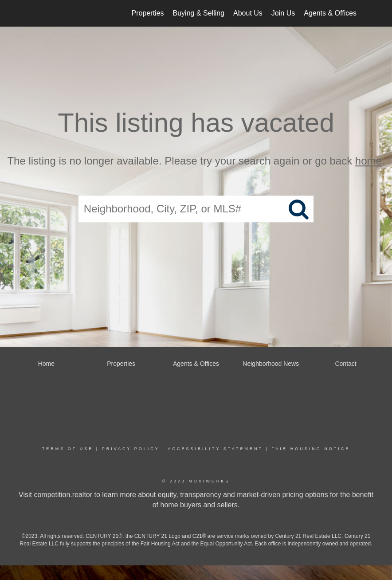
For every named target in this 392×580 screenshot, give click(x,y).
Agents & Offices (330, 13)
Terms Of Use (68, 449)
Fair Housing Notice (311, 449)
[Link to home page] (34, 13)
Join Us (283, 13)
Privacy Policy (131, 449)
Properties (148, 13)
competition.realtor (63, 495)
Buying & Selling (199, 13)
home (368, 161)
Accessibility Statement (216, 449)
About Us (248, 13)
